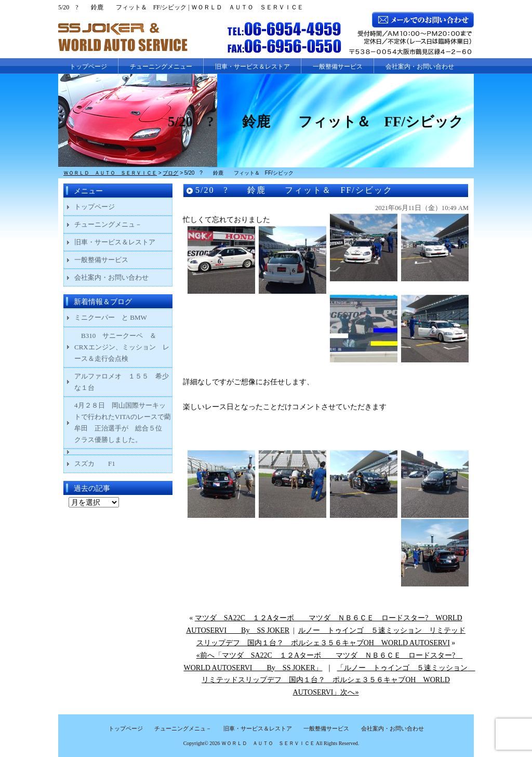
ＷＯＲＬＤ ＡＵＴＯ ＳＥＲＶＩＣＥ (268, 743)
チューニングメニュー (161, 67)
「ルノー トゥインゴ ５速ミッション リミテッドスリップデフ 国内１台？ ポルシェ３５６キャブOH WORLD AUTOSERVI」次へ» (338, 680)
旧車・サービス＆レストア (252, 67)
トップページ (88, 67)
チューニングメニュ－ (108, 224)
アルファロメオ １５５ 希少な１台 (122, 382)
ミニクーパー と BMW (111, 317)
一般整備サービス (338, 67)
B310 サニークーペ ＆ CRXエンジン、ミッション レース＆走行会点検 (122, 347)
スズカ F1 (102, 464)
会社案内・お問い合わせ (420, 67)
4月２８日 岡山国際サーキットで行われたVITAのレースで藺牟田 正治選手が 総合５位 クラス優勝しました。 (123, 422)
